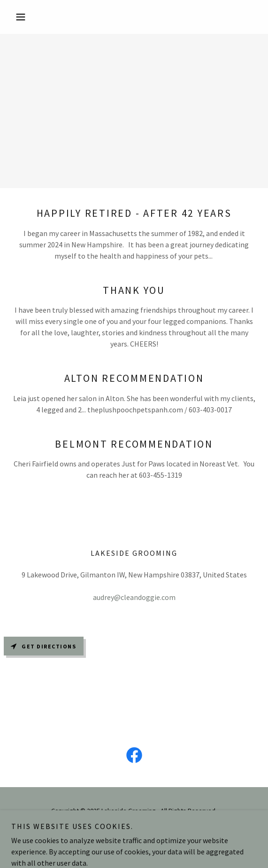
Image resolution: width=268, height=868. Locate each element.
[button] (30, 17)
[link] (134, 757)
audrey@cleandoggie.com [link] (134, 597)
